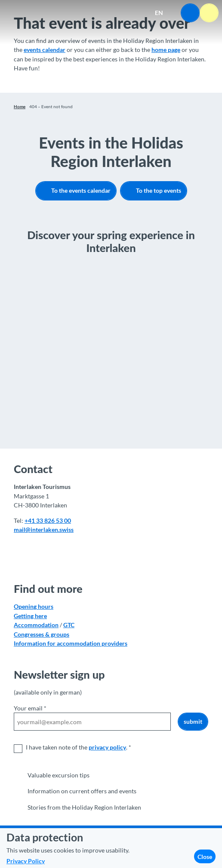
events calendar (45, 50)
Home (20, 106)
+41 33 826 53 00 (48, 520)
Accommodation (36, 625)
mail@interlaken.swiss (44, 530)
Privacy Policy (26, 861)
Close (205, 857)
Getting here (30, 615)
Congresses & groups (42, 634)
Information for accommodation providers (71, 643)
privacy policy (107, 748)
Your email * (30, 708)
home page (166, 50)
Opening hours (34, 606)
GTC (69, 625)
